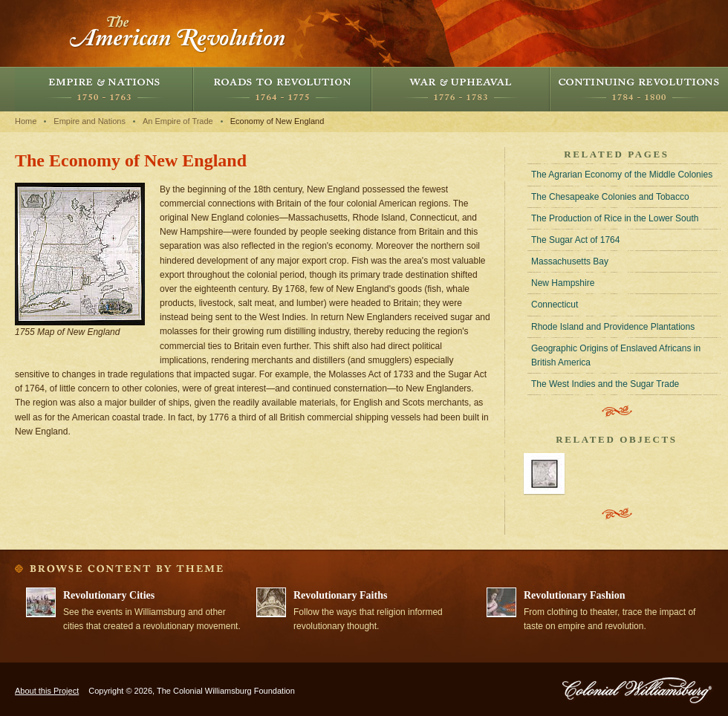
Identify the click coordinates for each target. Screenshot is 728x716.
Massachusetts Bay (570, 261)
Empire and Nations (104, 89)
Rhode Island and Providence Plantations (613, 327)
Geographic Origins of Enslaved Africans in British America (616, 355)
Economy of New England (277, 121)
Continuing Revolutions (639, 89)
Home (26, 121)
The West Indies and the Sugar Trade (605, 384)
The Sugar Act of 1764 (575, 240)
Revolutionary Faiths (340, 595)
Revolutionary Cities (109, 595)
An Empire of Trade (178, 121)
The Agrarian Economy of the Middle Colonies (622, 175)
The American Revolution (178, 33)
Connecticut (555, 305)
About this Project (47, 691)
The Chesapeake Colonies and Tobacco (610, 197)
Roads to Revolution (282, 89)
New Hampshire (563, 283)
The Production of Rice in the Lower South (615, 218)
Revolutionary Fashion (575, 595)
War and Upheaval (461, 89)
